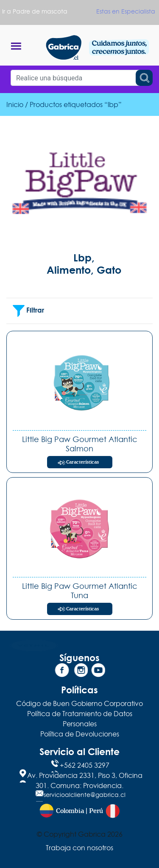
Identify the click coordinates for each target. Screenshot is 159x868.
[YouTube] (97, 672)
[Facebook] (62, 672)
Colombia (70, 811)
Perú (96, 811)
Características (82, 462)
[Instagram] (80, 672)
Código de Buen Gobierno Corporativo (79, 703)
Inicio (15, 104)
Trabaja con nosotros (79, 848)
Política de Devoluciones (80, 734)
